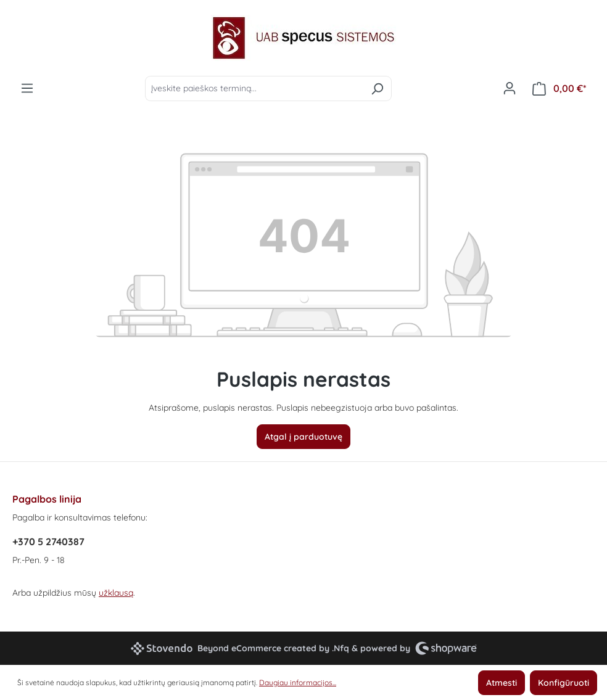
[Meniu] (27, 88)
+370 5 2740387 (48, 541)
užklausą (116, 593)
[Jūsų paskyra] (510, 88)
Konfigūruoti (564, 683)
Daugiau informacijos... (298, 682)
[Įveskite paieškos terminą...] (254, 89)
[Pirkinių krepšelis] (560, 89)
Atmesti (502, 683)
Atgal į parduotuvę (303, 437)
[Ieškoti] (377, 89)
